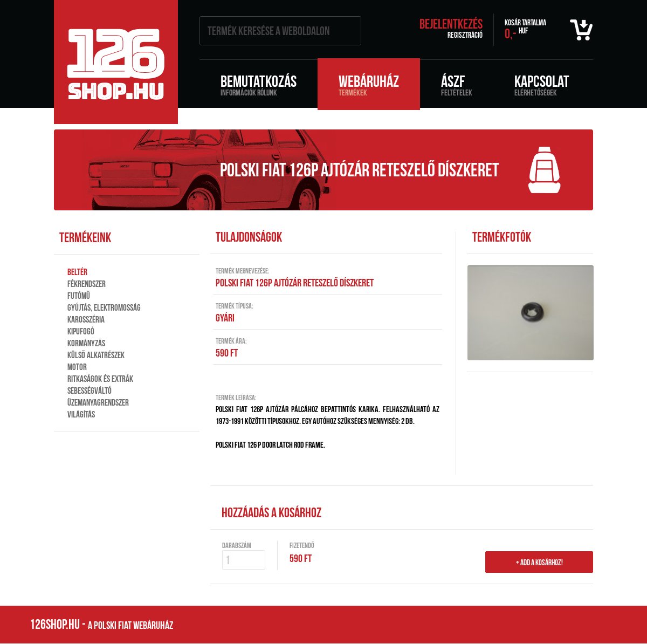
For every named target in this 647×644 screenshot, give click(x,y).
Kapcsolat (542, 85)
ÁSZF (457, 85)
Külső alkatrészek (96, 355)
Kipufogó (81, 331)
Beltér (77, 272)
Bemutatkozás (259, 85)
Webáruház (369, 85)
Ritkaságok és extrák (100, 379)
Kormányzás (86, 343)
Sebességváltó (90, 390)
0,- (525, 30)
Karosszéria (86, 319)
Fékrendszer (87, 284)
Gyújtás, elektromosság (104, 307)
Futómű (79, 296)
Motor (77, 367)
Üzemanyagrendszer (98, 402)
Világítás (81, 414)
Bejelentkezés (451, 24)
